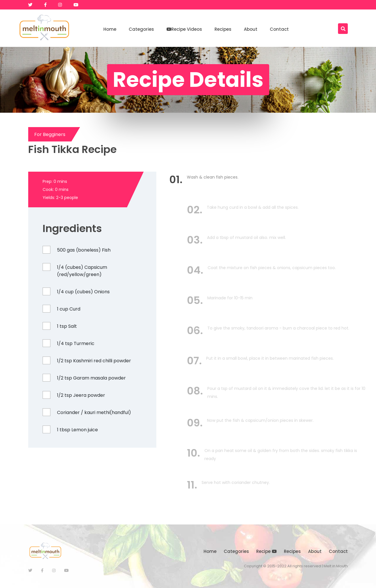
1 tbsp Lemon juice (77, 430)
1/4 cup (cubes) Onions (82, 292)
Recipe (266, 551)
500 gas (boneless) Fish (83, 250)
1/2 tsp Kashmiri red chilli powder (93, 361)
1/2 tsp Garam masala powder (91, 378)
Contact (279, 29)
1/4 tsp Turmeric (75, 343)
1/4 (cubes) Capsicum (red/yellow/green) (81, 271)
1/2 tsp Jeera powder (80, 395)
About (251, 29)
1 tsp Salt (66, 326)
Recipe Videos (184, 29)
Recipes (223, 29)
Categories (141, 29)
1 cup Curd (68, 309)
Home (110, 29)
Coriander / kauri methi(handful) (93, 412)
